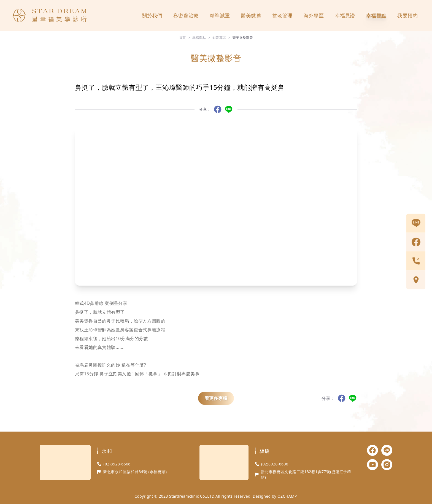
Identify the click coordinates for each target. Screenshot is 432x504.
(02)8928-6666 (117, 464)
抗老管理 (282, 15)
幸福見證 (345, 15)
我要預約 (407, 15)
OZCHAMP (287, 496)
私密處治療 (186, 15)
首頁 (183, 38)
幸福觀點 (376, 15)
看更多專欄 (216, 398)
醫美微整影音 (243, 38)
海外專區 (314, 15)
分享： (205, 109)
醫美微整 (251, 15)
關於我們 (152, 15)
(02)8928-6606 (275, 464)
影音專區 (219, 38)
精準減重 (220, 15)
